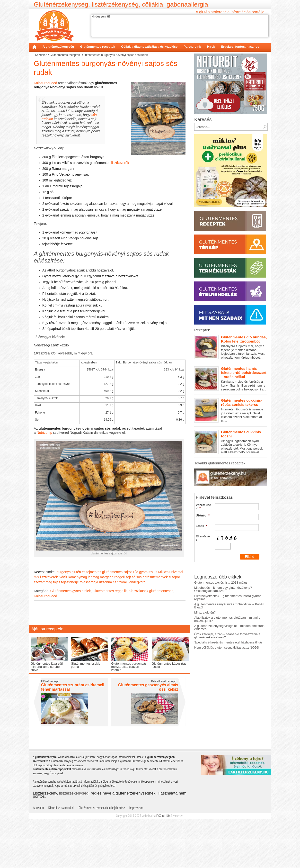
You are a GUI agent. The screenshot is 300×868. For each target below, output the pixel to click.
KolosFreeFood (45, 83)
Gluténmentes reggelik (110, 591)
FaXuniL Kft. (163, 816)
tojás (57, 582)
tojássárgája (89, 582)
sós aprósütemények (152, 577)
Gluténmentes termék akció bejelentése (102, 808)
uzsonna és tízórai (113, 582)
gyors (143, 572)
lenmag (94, 577)
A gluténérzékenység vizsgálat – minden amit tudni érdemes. (230, 631)
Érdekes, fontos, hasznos (240, 47)
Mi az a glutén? (205, 616)
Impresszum (136, 808)
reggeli (119, 577)
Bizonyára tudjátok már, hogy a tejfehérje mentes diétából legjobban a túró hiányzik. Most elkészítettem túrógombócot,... (231, 347)
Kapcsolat (38, 808)
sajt (128, 577)
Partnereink (192, 47)
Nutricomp (44, 433)
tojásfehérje (70, 582)
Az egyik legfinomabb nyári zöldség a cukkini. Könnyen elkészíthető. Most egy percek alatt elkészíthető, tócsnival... (231, 442)
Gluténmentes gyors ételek (71, 591)
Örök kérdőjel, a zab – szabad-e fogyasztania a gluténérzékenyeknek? (227, 639)
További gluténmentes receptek (220, 463)
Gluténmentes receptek (98, 47)
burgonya (63, 572)
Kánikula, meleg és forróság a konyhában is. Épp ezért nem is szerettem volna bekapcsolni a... (231, 379)
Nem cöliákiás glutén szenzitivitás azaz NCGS (227, 651)
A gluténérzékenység (58, 47)
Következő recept (165, 681)
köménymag (78, 577)
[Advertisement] (110, 614)
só (134, 577)
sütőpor (174, 577)
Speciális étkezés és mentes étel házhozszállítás (228, 646)
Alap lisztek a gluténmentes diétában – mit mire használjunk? (227, 623)
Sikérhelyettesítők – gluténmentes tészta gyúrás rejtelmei (228, 601)
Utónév (203, 501)
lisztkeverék (120, 163)
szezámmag (43, 582)
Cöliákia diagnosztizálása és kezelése (149, 47)
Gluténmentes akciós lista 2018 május (221, 586)
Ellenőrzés (203, 524)
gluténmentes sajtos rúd (120, 572)
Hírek (211, 47)
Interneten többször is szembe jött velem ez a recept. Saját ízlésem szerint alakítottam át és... (231, 410)
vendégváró (137, 582)
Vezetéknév (203, 492)
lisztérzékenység (74, 793)
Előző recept (50, 681)
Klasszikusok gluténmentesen (151, 591)
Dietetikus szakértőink (61, 808)
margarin (107, 577)
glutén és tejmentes (86, 572)
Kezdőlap (34, 47)
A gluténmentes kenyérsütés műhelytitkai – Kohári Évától (229, 609)
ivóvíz (63, 577)
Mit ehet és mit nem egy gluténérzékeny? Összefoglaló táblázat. (223, 593)
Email (202, 512)
